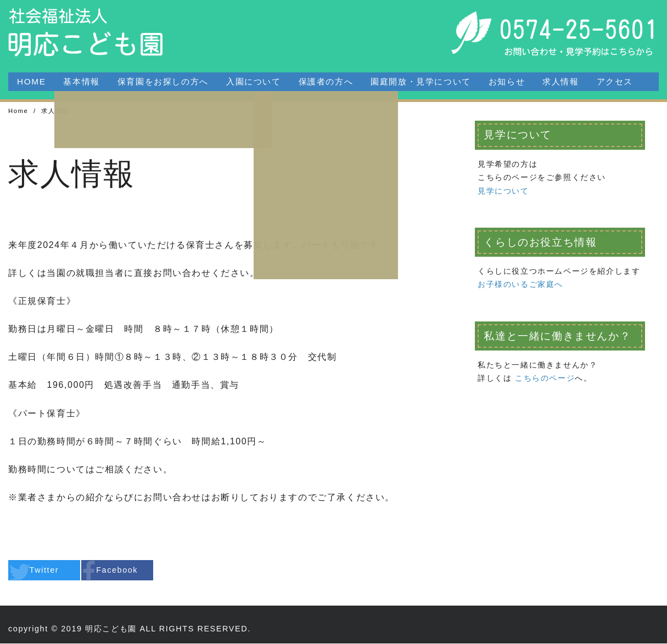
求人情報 (560, 81)
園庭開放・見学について (421, 81)
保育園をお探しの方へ (163, 81)
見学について (503, 191)
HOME (31, 81)
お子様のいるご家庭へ (520, 285)
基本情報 (81, 81)
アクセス (615, 81)
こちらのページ (545, 379)
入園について (254, 81)
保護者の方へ (326, 81)
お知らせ (507, 81)
